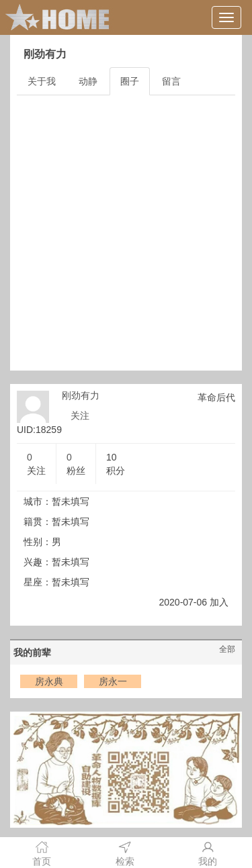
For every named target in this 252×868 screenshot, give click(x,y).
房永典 (49, 681)
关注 (80, 416)
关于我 (42, 81)
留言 (171, 81)
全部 (227, 649)
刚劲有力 (81, 395)
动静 (88, 81)
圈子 (130, 81)
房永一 (113, 681)
